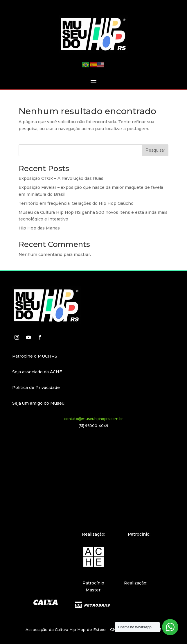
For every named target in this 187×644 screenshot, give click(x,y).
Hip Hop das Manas (39, 228)
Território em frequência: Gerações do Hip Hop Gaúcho (76, 203)
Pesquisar (155, 150)
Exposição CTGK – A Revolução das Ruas (61, 178)
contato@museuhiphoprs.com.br (93, 419)
